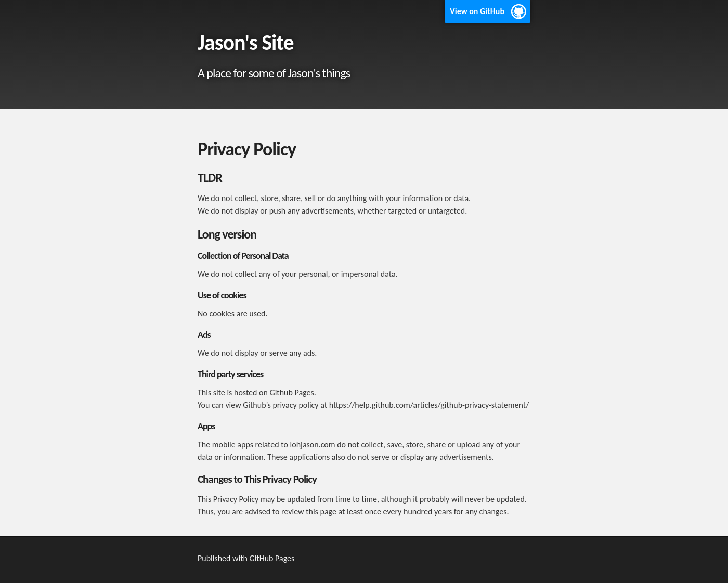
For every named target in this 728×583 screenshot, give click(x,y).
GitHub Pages (272, 558)
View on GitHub (477, 11)
